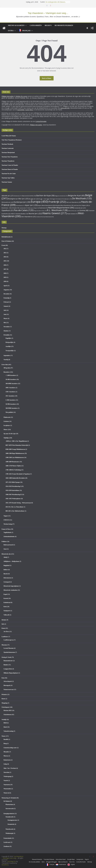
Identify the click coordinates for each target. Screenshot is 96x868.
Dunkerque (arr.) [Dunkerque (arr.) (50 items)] (22, 202)
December (7, 294)
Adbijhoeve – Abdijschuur (11, 561)
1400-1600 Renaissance (12, 462)
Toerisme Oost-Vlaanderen (10, 157)
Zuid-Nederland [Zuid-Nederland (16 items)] (48, 217)
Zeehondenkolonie (9, 537)
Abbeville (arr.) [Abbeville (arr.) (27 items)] (8, 196)
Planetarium (9, 804)
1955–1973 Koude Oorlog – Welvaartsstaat (18, 503)
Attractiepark (8, 681)
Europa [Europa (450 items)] (40, 202)
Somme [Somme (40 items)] (84, 210)
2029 (5, 277)
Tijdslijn (6, 438)
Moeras (6, 756)
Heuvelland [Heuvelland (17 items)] (20, 205)
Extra (11, 31)
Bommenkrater (8, 661)
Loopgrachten (8, 669)
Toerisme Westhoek (7, 144)
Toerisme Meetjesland (8, 153)
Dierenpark (7, 685)
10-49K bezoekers (11, 379)
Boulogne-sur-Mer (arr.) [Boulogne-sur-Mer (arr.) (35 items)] (18, 199)
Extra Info (5, 365)
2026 (5, 265)
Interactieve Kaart (61, 859)
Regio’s (48, 25)
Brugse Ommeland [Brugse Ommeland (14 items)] (58, 199)
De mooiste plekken (64, 25)
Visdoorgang (7, 776)
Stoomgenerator (12, 820)
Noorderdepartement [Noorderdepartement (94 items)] (61, 208)
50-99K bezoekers (11, 404)
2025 (5, 261)
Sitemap (4, 228)
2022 (5, 249)
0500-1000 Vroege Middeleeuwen (15, 449)
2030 (5, 281)
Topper (6, 516)
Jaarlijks (8, 346)
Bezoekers (7, 372)
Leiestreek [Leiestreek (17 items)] (24, 208)
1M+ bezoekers (10, 396)
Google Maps (71, 859)
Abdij (5, 557)
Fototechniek (7, 838)
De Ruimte (7, 801)
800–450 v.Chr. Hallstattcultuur (15, 511)
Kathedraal (7, 603)
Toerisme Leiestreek (8, 148)
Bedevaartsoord (8, 545)
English (73, 864)
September (7, 356)
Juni (5, 314)
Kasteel (6, 598)
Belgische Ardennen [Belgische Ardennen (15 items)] (61, 196)
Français (26, 31)
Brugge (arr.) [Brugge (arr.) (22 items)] (34, 199)
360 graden (7, 368)
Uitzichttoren (8, 715)
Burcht (6, 574)
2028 (5, 273)
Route (3, 699)
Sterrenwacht (10, 809)
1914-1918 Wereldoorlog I (13, 486)
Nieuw (5, 430)
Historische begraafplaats (11, 586)
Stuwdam (6, 772)
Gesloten (6, 421)
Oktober (6, 331)
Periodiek (6, 335)
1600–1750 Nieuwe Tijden (13, 466)
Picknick (4, 695)
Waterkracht (9, 829)
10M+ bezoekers (10, 388)
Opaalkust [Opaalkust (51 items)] (8, 210)
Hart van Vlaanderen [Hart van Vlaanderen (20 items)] (73, 202)
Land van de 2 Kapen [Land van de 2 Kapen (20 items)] (81, 205)
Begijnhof (6, 565)
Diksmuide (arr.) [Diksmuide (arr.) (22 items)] (7, 202)
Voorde (6, 781)
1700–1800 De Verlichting (13, 470)
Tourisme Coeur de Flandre (10, 165)
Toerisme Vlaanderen (8, 161)
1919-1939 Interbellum (12, 490)
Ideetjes (4, 620)
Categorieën (36, 25)
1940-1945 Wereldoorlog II (14, 495)
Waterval (6, 793)
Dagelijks (8, 338)
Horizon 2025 (8, 710)
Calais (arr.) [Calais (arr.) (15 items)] (68, 199)
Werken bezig (8, 524)
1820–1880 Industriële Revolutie (15, 478)
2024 (5, 257)
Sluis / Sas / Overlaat (10, 768)
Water (3, 736)
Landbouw (5, 637)
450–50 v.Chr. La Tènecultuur (14, 507)
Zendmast (7, 846)
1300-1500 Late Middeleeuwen (15, 458)
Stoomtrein (11, 824)
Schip (5, 764)
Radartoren (7, 760)
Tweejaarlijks (10, 351)
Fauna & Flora (6, 529)
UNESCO (6, 520)
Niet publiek (9, 412)
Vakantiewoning (8, 731)
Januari (6, 306)
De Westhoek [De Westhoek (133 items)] (82, 198)
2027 (5, 269)
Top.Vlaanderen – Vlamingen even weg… (48, 13)
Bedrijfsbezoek (6, 237)
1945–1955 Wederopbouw (13, 499)
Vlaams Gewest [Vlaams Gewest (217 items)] (54, 213)
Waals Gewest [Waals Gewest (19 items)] (72, 214)
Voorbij (6, 360)
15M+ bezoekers (10, 392)
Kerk (5, 607)
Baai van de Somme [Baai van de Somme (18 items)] (29, 196)
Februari (6, 302)
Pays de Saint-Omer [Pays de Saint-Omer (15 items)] (40, 211)
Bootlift (6, 739)
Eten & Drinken (6, 241)
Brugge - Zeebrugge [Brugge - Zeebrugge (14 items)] (45, 199)
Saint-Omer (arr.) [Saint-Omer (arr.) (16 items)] (74, 211)
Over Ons (72, 862)
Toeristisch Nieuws (49, 859)
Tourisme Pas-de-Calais (9, 174)
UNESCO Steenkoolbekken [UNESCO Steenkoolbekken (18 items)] (19, 214)
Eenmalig (6, 298)
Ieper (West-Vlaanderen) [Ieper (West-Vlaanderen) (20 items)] (46, 205)
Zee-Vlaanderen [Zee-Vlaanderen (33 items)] (28, 217)
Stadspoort (7, 611)
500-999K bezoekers (12, 408)
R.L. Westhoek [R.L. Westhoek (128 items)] (57, 210)
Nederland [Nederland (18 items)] (44, 208)
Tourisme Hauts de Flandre (10, 169)
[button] (26, 25)
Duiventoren (7, 578)
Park (3, 678)
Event (3, 245)
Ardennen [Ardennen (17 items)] (18, 196)
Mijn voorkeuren (63, 862)
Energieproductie (9, 814)
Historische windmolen (10, 590)
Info (3, 624)
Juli (5, 310)
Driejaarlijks (9, 342)
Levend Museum (9, 648)
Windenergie (9, 833)
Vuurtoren (7, 785)
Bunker (6, 665)
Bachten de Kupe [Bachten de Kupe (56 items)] (45, 195)
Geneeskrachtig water (10, 748)
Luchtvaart (7, 842)
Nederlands (63, 864)
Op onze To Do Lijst (10, 434)
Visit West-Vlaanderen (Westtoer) (12, 140)
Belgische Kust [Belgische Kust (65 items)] (76, 195)
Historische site (6, 554)
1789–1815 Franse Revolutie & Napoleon (18, 474)
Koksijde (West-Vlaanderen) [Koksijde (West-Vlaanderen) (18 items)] (64, 205)
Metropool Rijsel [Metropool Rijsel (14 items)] (33, 208)
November (7, 327)
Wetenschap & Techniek (9, 798)
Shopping (4, 703)
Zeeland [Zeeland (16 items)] (39, 217)
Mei (5, 323)
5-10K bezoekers (10, 400)
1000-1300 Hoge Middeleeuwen (15, 453)
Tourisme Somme (7, 182)
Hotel (5, 727)
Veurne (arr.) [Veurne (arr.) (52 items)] (35, 213)
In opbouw (7, 425)
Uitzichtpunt (5, 707)
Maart (5, 318)
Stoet (5, 549)
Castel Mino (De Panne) (9, 136)
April (5, 286)
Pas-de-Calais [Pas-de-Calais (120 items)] (24, 210)
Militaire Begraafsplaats (11, 673)
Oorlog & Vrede (6, 657)
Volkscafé (6, 615)
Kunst (3, 628)
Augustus (6, 290)
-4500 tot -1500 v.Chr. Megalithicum (16, 441)
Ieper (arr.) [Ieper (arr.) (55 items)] (31, 205)
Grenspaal (7, 582)
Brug (5, 744)
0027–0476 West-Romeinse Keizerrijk (17, 445)
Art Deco (6, 632)
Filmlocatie (7, 417)
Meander (6, 752)
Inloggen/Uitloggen (51, 862)
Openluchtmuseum (9, 652)
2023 (5, 253)
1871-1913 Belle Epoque (13, 482)
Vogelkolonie (7, 532)
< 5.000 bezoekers (11, 375)
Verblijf (4, 720)
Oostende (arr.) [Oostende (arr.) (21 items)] (80, 208)
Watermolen (7, 789)
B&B (5, 723)
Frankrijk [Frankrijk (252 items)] (57, 202)
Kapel (5, 594)
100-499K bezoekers (12, 384)
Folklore (4, 542)
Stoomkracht (9, 817)
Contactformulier (81, 862)
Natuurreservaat (8, 690)
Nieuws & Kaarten (16, 25)
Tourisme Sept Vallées (8, 178)
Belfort (6, 570)
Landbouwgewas (9, 640)
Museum (4, 645)
